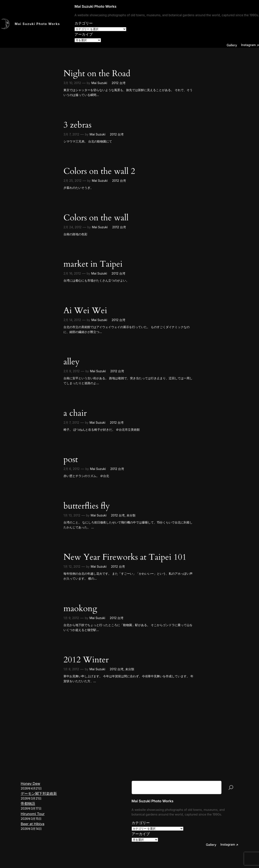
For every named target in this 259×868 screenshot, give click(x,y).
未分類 (131, 515)
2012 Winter (86, 660)
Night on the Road (97, 73)
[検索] (231, 787)
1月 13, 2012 (72, 515)
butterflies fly (87, 506)
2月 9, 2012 (72, 371)
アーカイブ (84, 34)
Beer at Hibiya (32, 824)
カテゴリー (84, 23)
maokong (80, 608)
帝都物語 (28, 804)
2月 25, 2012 (72, 181)
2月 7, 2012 (71, 422)
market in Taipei (93, 264)
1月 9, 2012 (71, 618)
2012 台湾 (119, 83)
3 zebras (78, 125)
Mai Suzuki (99, 83)
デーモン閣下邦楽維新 (39, 794)
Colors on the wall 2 (99, 171)
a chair (75, 413)
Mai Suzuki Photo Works (37, 24)
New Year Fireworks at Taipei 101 (125, 557)
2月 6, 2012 (72, 469)
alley (72, 362)
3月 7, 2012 (71, 134)
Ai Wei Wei (85, 310)
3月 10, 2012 (72, 83)
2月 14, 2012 (72, 320)
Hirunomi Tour (33, 814)
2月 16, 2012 (72, 273)
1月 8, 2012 (71, 669)
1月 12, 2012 (72, 566)
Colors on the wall (96, 218)
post (71, 459)
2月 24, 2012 (73, 227)
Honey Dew (30, 784)
